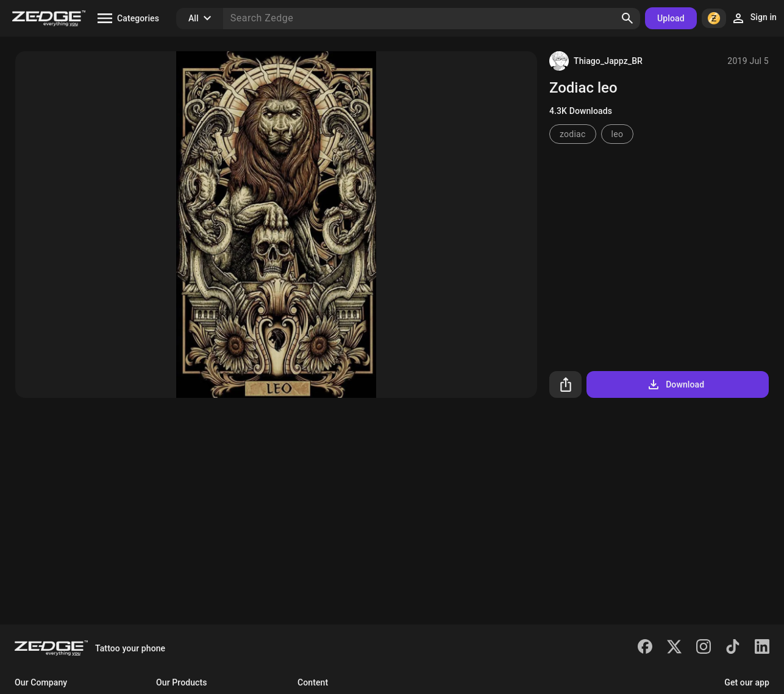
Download (675, 384)
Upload (671, 18)
